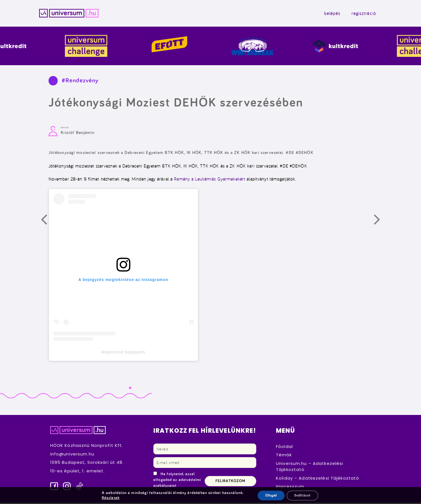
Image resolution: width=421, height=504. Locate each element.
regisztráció (359, 14)
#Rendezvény (80, 82)
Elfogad (269, 495)
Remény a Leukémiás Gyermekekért (210, 180)
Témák (284, 456)
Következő (380, 222)
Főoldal (284, 448)
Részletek (109, 498)
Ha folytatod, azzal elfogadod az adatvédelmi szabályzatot (177, 481)
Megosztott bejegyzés (123, 353)
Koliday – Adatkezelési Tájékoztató (318, 479)
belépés (327, 14)
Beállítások (303, 495)
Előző (47, 222)
